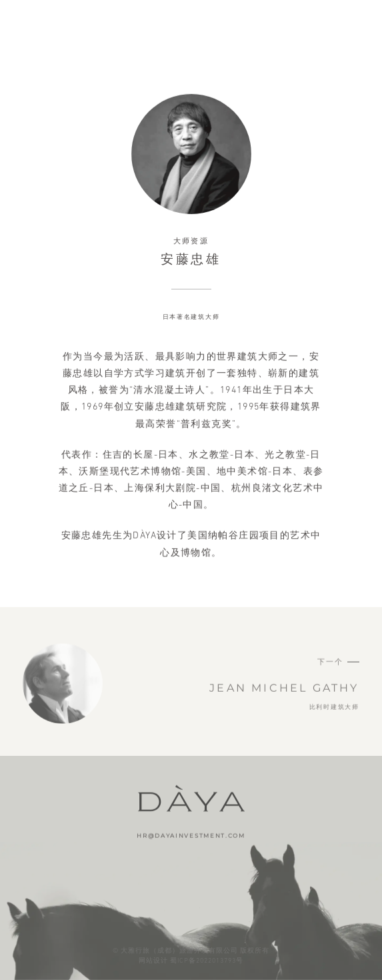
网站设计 (153, 960)
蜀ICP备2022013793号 (207, 960)
